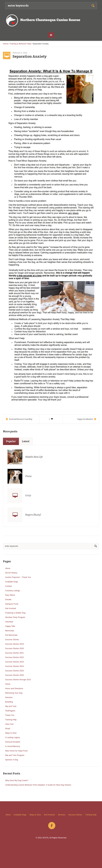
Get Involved (11, 608)
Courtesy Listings (13, 591)
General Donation (13, 742)
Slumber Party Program (15, 617)
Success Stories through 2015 (18, 680)
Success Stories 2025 (14, 671)
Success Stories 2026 (14, 675)
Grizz (28, 495)
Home (6, 44)
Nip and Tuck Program (15, 755)
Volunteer (9, 622)
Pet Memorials (11, 635)
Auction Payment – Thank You (18, 577)
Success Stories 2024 (14, 666)
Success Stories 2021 (14, 653)
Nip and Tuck (11, 706)
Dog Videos (10, 595)
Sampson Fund (12, 604)
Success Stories (12, 640)
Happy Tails (10, 626)
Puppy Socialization (85, 419)
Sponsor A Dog (12, 760)
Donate (8, 599)
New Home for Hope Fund (16, 751)
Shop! (8, 728)
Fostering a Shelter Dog (15, 613)
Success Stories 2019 (14, 644)
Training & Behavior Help (20, 44)
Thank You (10, 715)
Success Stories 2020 (14, 648)
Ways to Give (11, 733)
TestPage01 (10, 711)
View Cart (9, 724)
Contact (8, 586)
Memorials (10, 631)
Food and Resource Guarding (21, 419)
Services (9, 697)
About (8, 568)
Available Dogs (12, 582)
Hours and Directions (14, 688)
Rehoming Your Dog (14, 693)
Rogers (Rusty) (33, 515)
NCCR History (11, 573)
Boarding (9, 702)
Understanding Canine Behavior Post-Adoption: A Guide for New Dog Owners (38, 785)
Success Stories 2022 (14, 657)
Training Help (11, 720)
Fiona (28, 476)
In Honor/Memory (13, 746)
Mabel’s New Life (34, 457)
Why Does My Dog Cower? (17, 780)
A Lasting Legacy (12, 737)
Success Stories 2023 (14, 662)
